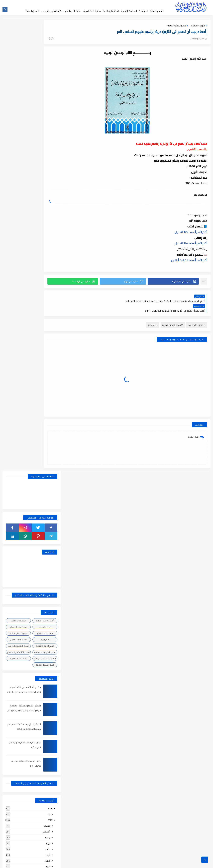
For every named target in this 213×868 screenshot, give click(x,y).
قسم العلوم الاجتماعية (45, 203)
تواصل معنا (88, 3)
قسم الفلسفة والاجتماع (18, 203)
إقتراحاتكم (98, 3)
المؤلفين (143, 11)
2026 (50, 359)
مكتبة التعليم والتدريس (52, 11)
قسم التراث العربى (18, 190)
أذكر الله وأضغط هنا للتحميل (191, 233)
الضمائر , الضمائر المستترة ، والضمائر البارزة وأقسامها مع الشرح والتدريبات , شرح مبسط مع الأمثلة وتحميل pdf (24, 261)
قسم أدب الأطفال (18, 177)
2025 (50, 371)
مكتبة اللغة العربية (92, 11)
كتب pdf (153, 316)
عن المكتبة (109, 3)
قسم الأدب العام (45, 184)
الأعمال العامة (33, 11)
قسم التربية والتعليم (45, 196)
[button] (176, 282)
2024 (50, 429)
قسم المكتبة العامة (177, 27)
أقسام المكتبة (156, 11)
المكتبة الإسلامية (111, 11)
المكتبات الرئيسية (129, 11)
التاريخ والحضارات (198, 27)
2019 (50, 731)
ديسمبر (47, 376)
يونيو (48, 394)
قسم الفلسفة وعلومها (45, 209)
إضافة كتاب (76, 3)
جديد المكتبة (134, 3)
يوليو (48, 388)
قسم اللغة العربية (18, 209)
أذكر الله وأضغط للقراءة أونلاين (189, 261)
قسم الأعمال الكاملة (18, 184)
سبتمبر (47, 452)
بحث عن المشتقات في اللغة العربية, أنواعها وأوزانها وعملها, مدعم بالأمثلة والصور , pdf (24, 243)
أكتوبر (47, 446)
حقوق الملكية (121, 3)
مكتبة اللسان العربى (170, 864)
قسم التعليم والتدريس (18, 196)
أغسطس (46, 382)
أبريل (48, 405)
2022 (50, 545)
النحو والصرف (45, 177)
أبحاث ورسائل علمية (45, 171)
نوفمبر (47, 440)
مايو (48, 400)
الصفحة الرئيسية (147, 3)
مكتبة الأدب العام (73, 11)
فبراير (48, 417)
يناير (48, 365)
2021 (50, 591)
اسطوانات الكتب (18, 171)
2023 (50, 504)
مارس (47, 411)
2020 (50, 655)
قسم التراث (45, 190)
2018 (50, 806)
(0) (70, 40)
